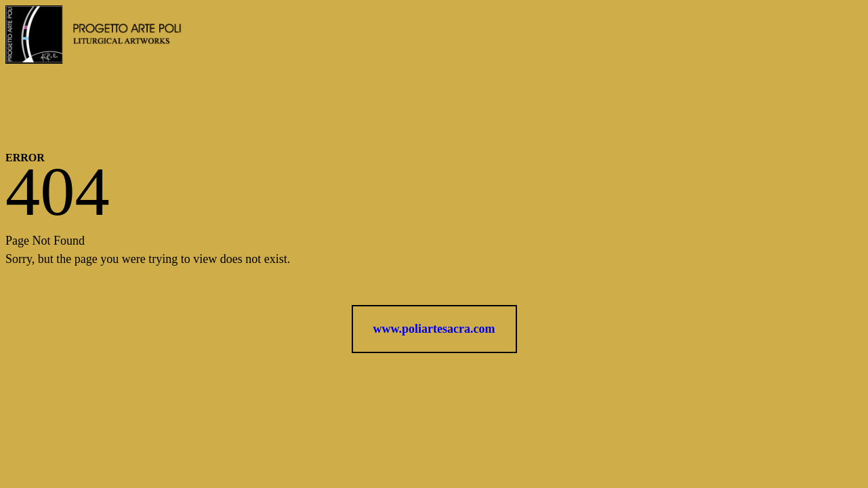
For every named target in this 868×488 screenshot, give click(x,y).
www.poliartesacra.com (434, 329)
